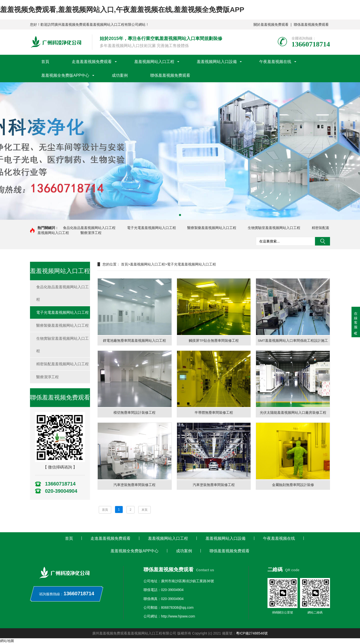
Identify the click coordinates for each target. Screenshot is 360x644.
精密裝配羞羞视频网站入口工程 (62, 364)
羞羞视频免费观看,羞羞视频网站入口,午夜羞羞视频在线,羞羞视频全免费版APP (122, 10)
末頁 (144, 510)
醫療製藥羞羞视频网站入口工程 (212, 228)
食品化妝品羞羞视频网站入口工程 (89, 228)
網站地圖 (7, 641)
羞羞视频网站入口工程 (154, 62)
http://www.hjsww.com (178, 617)
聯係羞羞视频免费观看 (311, 24)
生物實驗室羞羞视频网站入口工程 (274, 228)
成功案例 (120, 75)
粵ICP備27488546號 (252, 634)
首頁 (45, 62)
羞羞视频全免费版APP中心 (65, 75)
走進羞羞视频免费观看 (92, 62)
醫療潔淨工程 (91, 233)
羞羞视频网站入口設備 (217, 62)
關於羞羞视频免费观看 (271, 24)
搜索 (322, 241)
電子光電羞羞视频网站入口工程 (151, 228)
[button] (180, 215)
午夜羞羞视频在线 (275, 62)
